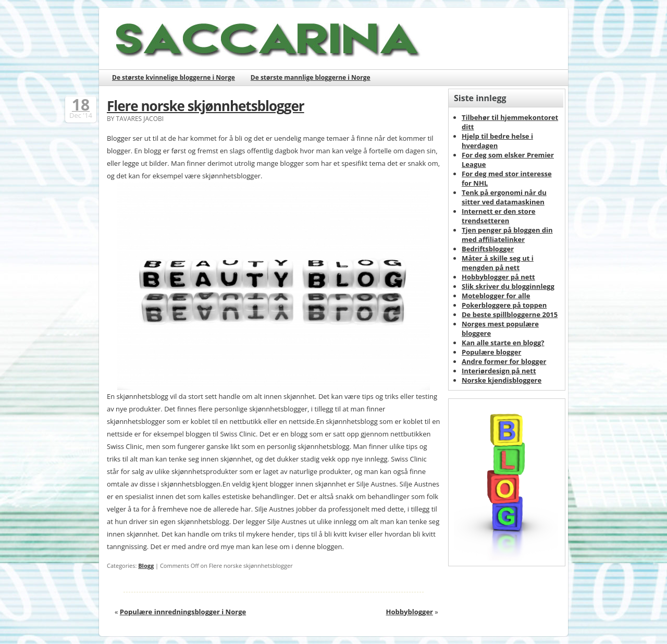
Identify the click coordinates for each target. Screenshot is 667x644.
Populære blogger (491, 352)
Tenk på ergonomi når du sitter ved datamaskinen (504, 197)
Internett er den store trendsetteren (499, 216)
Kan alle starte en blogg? (503, 343)
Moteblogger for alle (496, 296)
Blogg (146, 566)
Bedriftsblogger (488, 249)
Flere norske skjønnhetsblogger (206, 106)
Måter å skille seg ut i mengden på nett (498, 263)
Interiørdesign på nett (499, 371)
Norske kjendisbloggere (502, 380)
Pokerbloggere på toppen (504, 305)
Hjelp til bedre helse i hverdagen (497, 141)
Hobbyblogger (410, 612)
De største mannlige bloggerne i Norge (311, 77)
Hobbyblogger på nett (498, 277)
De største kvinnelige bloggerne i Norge (174, 77)
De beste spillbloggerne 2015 (510, 314)
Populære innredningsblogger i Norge (183, 612)
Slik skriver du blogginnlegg (508, 286)
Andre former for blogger (504, 361)
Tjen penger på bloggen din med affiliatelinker (507, 235)
